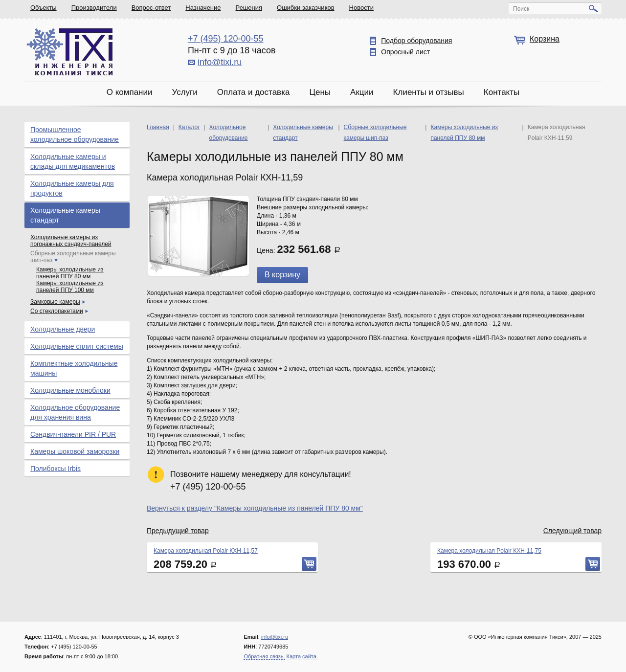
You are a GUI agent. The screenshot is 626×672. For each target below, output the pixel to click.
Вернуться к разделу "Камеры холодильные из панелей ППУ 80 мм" (255, 508)
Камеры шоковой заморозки (75, 451)
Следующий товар (572, 531)
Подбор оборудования (416, 41)
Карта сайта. (302, 656)
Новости (361, 8)
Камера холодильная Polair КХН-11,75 (489, 551)
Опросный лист (405, 52)
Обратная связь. (264, 656)
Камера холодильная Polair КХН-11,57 (206, 551)
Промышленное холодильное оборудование (75, 134)
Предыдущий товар (178, 531)
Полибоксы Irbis (56, 469)
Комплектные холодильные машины (74, 368)
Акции (362, 92)
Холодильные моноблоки (70, 390)
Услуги (184, 92)
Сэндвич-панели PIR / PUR (73, 434)
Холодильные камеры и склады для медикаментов (73, 161)
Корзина (545, 39)
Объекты (44, 8)
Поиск (521, 9)
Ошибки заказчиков (306, 8)
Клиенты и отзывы (429, 92)
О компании (130, 92)
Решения (249, 8)
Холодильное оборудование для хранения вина (75, 412)
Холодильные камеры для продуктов (72, 188)
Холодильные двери (63, 329)
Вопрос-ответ (151, 8)
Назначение (203, 8)
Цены (320, 92)
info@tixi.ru (220, 62)
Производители (94, 8)
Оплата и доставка (254, 92)
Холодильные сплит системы (77, 346)
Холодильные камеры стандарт (65, 215)
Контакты (502, 92)
